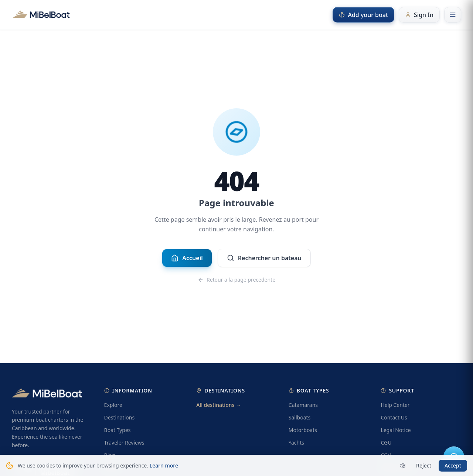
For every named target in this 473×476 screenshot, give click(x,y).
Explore (113, 405)
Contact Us (394, 417)
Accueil (187, 258)
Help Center (395, 405)
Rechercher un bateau (264, 258)
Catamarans (303, 405)
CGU (386, 443)
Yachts (296, 443)
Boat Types (118, 430)
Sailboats (300, 417)
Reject (424, 465)
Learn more (164, 465)
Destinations (120, 417)
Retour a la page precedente (236, 280)
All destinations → (219, 405)
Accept (453, 465)
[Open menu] (453, 15)
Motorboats (303, 430)
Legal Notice (396, 430)
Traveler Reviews (124, 443)
